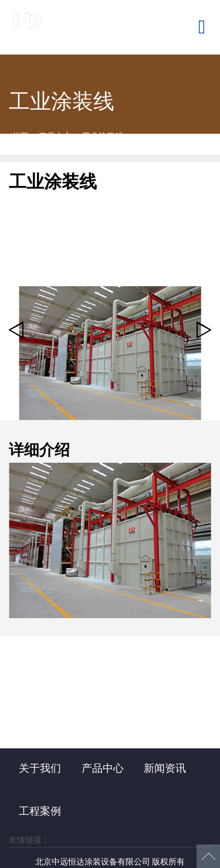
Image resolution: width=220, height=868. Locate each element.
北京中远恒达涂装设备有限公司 (67, 27)
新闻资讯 (165, 768)
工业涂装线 (103, 136)
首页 (20, 136)
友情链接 (25, 840)
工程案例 (40, 811)
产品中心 (55, 136)
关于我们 (40, 768)
